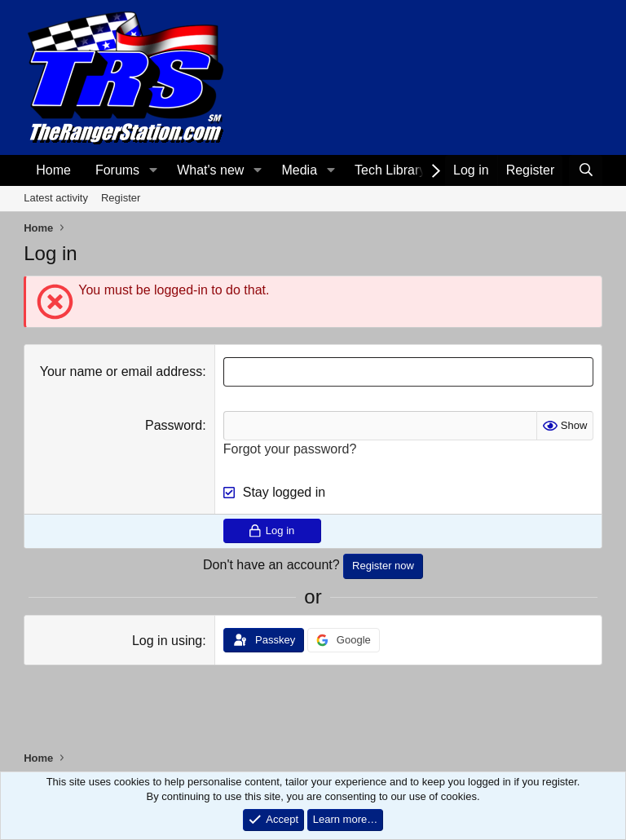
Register (121, 198)
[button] (153, 170)
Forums (117, 170)
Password (174, 425)
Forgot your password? (290, 449)
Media (299, 170)
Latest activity (56, 198)
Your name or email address (121, 371)
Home (53, 170)
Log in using (167, 641)
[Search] (586, 170)
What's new (210, 170)
